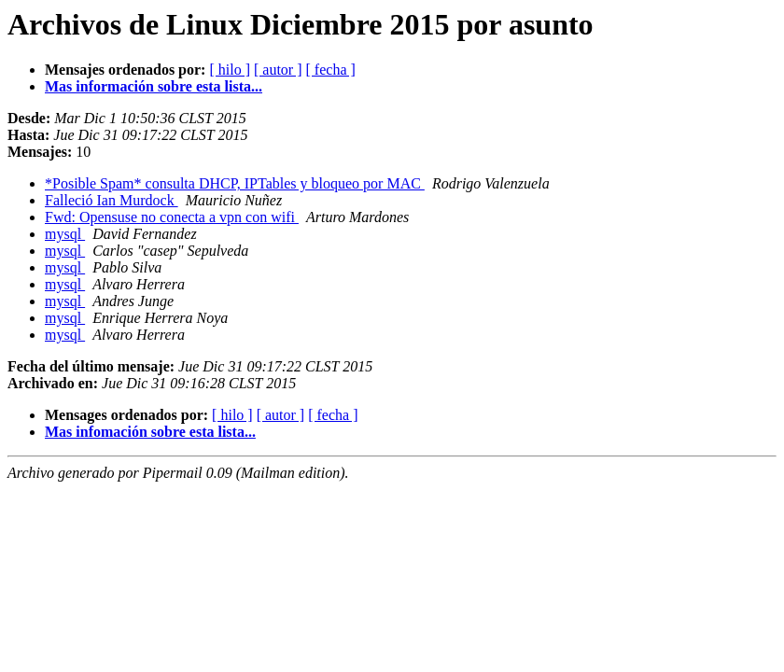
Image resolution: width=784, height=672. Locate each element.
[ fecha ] (331, 70)
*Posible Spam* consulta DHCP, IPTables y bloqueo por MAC (235, 183)
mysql (65, 234)
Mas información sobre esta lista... (154, 86)
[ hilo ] (230, 70)
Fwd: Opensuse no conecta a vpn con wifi (172, 217)
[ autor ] (278, 70)
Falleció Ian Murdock (112, 200)
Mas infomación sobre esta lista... (150, 432)
